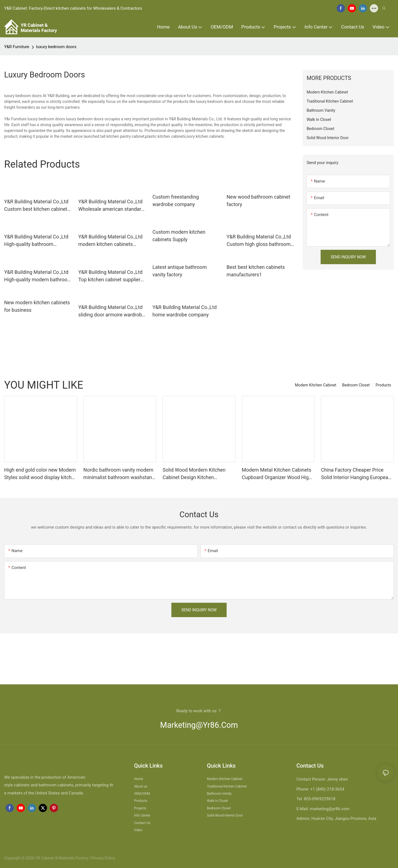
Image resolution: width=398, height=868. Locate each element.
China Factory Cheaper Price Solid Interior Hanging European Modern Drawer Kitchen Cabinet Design (356, 474)
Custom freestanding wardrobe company (176, 201)
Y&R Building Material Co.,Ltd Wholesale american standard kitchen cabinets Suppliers (111, 206)
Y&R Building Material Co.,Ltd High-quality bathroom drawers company (36, 241)
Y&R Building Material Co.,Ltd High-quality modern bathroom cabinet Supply (38, 276)
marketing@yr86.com (199, 725)
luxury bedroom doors (56, 47)
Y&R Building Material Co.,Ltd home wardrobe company (185, 311)
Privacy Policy (103, 858)
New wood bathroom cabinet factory (259, 201)
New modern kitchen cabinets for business (37, 306)
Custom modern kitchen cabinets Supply (179, 236)
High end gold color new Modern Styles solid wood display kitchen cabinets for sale (41, 474)
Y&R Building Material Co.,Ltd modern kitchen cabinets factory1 (110, 241)
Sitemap (123, 858)
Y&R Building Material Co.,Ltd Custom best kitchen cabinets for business (37, 206)
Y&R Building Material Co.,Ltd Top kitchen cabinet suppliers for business (111, 276)
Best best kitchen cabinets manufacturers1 (256, 271)
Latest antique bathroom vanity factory (180, 271)
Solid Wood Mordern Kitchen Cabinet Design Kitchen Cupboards (194, 474)
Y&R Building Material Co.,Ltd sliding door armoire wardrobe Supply (111, 311)
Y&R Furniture (17, 47)
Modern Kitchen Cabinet (316, 385)
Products (383, 385)
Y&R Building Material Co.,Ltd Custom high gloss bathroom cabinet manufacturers (259, 241)
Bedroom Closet (356, 385)
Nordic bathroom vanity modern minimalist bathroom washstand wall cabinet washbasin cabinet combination (119, 474)
